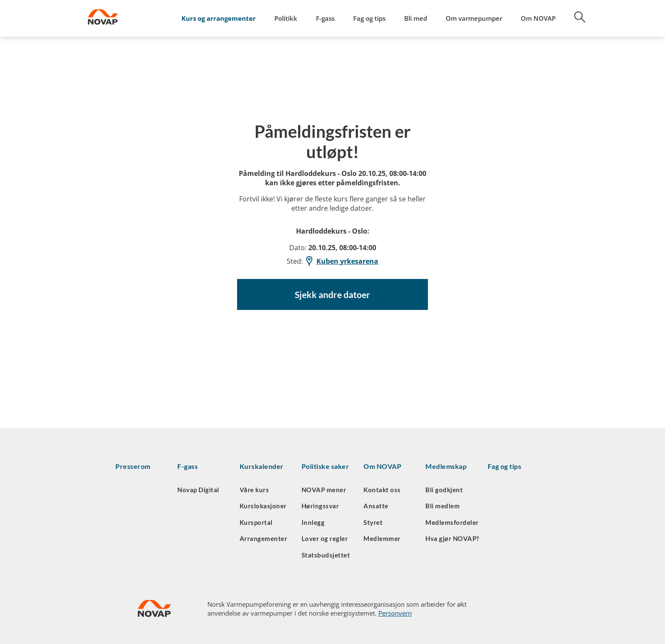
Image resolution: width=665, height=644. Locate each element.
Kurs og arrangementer (219, 18)
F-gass (325, 18)
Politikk (286, 18)
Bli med (416, 18)
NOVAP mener (324, 490)
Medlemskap (446, 466)
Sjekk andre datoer (332, 295)
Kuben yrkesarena (341, 261)
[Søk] (575, 20)
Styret (373, 522)
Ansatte (376, 506)
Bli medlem (443, 506)
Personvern (395, 613)
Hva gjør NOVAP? (452, 538)
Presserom (133, 466)
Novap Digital (198, 490)
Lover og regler (325, 538)
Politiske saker (326, 466)
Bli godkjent (444, 490)
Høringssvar (320, 506)
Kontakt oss (382, 490)
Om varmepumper (474, 18)
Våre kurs (254, 490)
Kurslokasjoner (263, 506)
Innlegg (313, 522)
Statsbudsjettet (326, 555)
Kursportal (256, 522)
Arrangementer (264, 538)
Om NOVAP (538, 18)
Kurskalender (262, 466)
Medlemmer (382, 538)
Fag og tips (369, 18)
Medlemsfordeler (452, 522)
